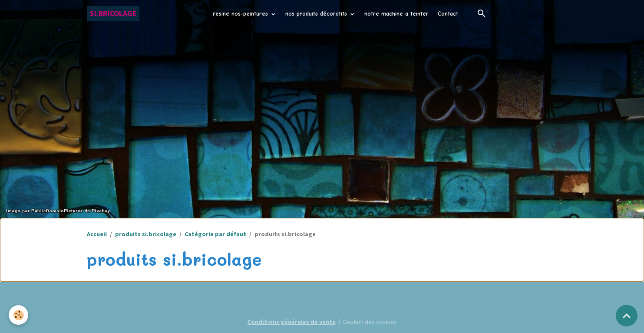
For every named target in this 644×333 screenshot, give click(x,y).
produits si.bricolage (146, 234)
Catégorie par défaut (215, 234)
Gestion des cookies (370, 322)
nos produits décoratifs (317, 14)
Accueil (97, 234)
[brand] (113, 14)
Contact (448, 14)
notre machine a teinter (396, 14)
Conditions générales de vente (292, 322)
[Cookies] (18, 315)
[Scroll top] (627, 316)
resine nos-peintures (241, 14)
